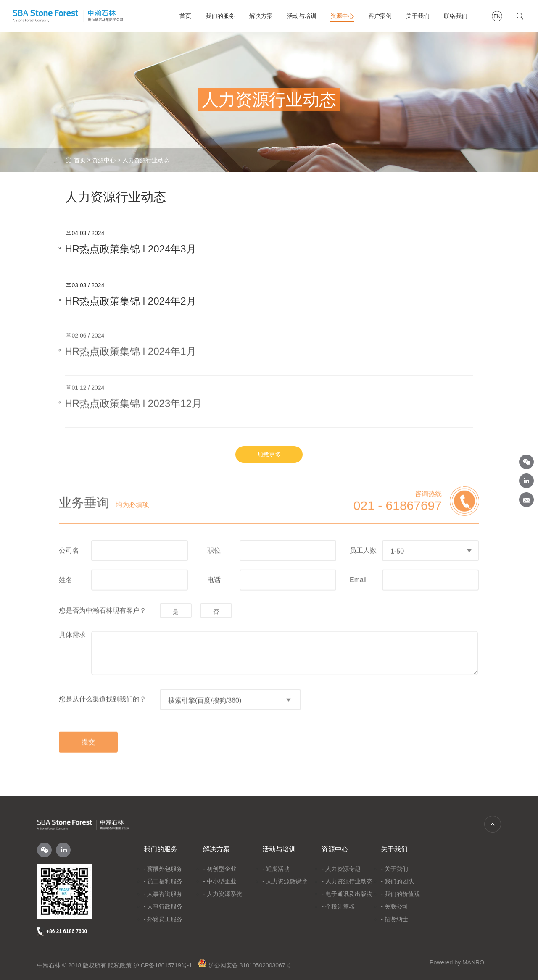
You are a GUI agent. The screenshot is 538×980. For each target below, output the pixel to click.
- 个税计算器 (338, 906)
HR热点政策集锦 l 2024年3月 (131, 248)
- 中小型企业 (220, 881)
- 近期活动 (276, 869)
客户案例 (380, 16)
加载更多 (269, 455)
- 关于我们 (394, 869)
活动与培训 (302, 16)
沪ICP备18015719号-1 (163, 965)
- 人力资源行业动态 (347, 881)
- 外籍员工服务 (163, 919)
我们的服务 (220, 16)
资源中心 (342, 16)
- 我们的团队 (397, 881)
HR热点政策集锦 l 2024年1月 (131, 349)
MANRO (473, 962)
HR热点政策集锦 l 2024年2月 (131, 301)
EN (497, 16)
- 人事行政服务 (163, 906)
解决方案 (261, 16)
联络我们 (456, 16)
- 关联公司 (394, 906)
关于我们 (418, 16)
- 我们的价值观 (400, 894)
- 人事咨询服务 (163, 894)
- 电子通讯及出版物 (347, 894)
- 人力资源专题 (341, 869)
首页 (185, 16)
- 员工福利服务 (163, 881)
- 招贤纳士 (394, 919)
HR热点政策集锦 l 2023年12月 (133, 401)
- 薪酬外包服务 (163, 869)
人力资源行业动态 (146, 160)
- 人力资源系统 (223, 894)
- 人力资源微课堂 (285, 881)
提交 (88, 740)
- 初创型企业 (220, 869)
